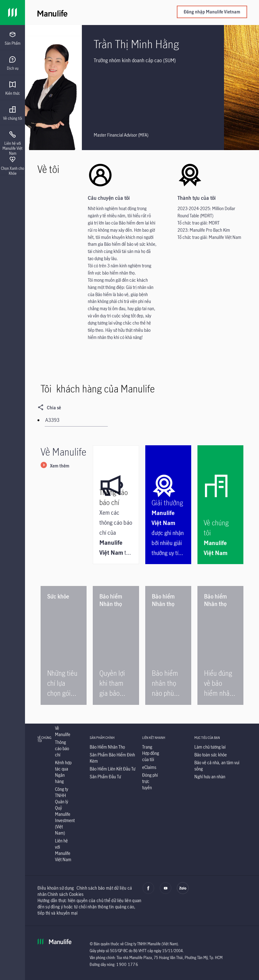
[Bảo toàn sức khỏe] (211, 755)
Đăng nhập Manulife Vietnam (212, 12)
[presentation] (12, 38)
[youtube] (166, 892)
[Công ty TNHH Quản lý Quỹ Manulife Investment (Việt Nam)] (65, 811)
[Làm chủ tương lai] (210, 747)
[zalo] (183, 892)
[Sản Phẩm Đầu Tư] (105, 777)
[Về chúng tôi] (220, 505)
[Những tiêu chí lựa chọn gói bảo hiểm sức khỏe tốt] (64, 645)
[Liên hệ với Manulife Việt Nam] (63, 850)
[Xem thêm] (55, 466)
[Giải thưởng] (168, 505)
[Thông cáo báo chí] (116, 505)
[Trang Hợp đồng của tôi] (151, 753)
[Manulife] (90, 13)
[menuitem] (12, 38)
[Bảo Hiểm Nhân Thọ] (107, 747)
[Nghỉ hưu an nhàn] (210, 777)
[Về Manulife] (63, 731)
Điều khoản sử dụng (56, 888)
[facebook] (148, 892)
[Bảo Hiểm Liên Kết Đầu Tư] (112, 769)
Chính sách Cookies (65, 894)
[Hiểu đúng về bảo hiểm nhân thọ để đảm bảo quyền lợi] (220, 645)
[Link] (12, 13)
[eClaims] (149, 767)
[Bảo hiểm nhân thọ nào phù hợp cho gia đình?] (168, 645)
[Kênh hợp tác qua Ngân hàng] (63, 772)
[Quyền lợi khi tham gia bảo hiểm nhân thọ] (116, 645)
